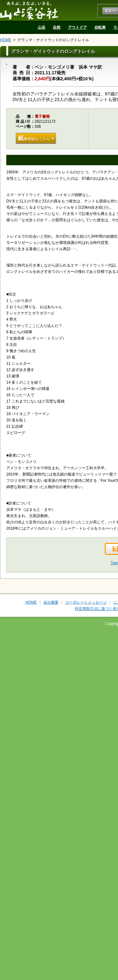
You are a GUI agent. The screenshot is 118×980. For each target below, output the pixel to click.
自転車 (100, 27)
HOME (6, 40)
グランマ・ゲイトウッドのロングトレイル (53, 40)
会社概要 (51, 602)
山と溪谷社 (29, 10)
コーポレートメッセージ (86, 602)
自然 (57, 27)
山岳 (42, 27)
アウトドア (77, 27)
